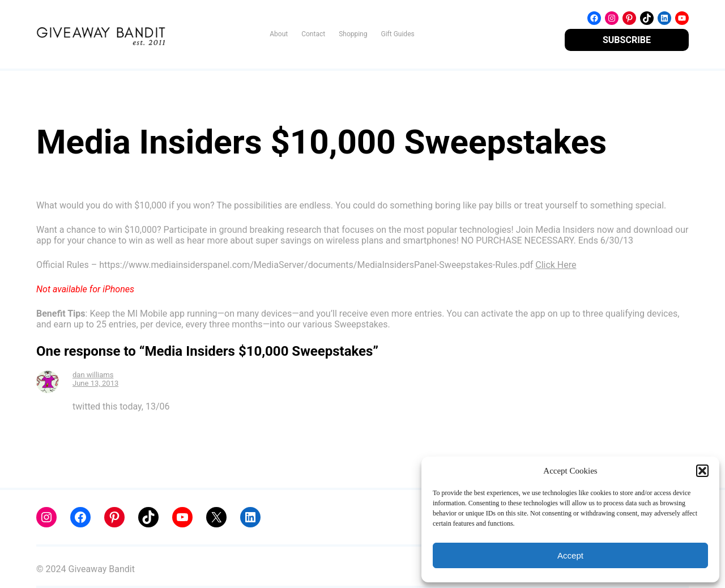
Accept (570, 555)
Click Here (556, 265)
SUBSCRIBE (627, 40)
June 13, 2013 (95, 383)
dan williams (93, 375)
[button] (702, 471)
